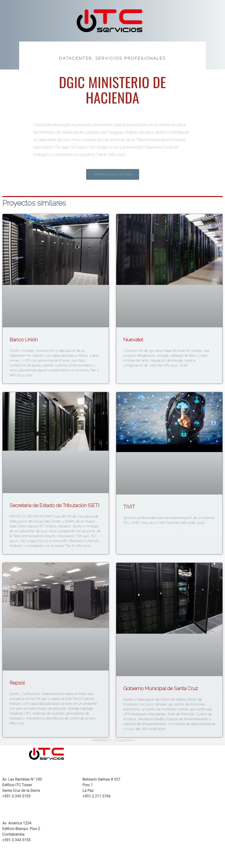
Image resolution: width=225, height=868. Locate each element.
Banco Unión (24, 340)
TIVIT (129, 507)
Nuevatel (133, 340)
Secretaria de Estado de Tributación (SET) (54, 505)
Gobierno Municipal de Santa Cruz (160, 688)
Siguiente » (125, 740)
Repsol (17, 683)
